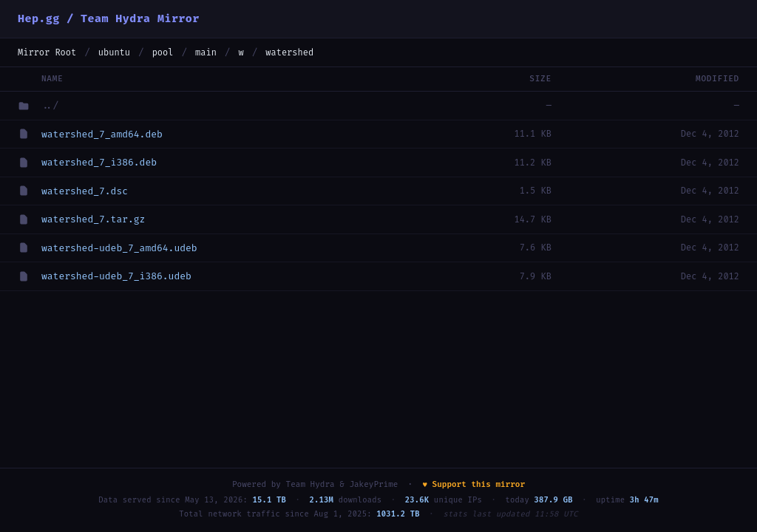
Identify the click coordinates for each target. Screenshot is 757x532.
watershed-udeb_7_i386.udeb (116, 276)
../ (50, 105)
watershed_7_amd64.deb (102, 134)
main (206, 52)
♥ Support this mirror (473, 484)
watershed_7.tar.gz (93, 219)
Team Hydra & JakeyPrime (342, 484)
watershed (289, 52)
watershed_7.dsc (85, 191)
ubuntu (114, 52)
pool (163, 52)
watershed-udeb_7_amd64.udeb (119, 248)
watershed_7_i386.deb (99, 162)
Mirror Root (47, 52)
